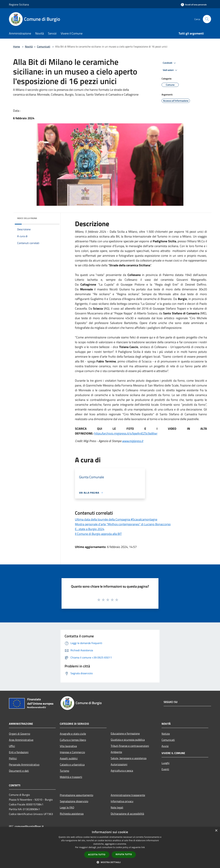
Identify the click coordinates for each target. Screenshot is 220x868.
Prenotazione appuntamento (76, 795)
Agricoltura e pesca (122, 771)
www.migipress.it (133, 441)
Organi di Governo (20, 734)
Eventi (165, 769)
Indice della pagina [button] (27, 218)
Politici (13, 758)
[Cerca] (207, 19)
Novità (29, 47)
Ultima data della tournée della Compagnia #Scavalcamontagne (116, 519)
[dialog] (110, 847)
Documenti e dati (19, 771)
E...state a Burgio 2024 (90, 529)
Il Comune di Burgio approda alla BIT (98, 534)
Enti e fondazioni (19, 752)
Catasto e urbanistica (72, 765)
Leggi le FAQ (67, 807)
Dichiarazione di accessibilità (127, 814)
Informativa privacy (122, 801)
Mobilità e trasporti (71, 777)
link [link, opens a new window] (143, 847)
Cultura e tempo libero (73, 740)
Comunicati (44, 47)
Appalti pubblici (69, 758)
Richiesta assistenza (72, 814)
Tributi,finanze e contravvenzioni (130, 746)
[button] (110, 862)
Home (16, 47)
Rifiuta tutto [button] (124, 854)
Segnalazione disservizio (74, 801)
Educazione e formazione (125, 733)
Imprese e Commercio (72, 752)
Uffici (12, 746)
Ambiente (116, 752)
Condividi (170, 63)
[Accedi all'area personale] (194, 5)
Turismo (64, 771)
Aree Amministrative (21, 740)
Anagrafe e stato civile (73, 734)
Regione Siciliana (19, 4)
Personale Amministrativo (24, 765)
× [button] (216, 831)
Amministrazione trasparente (128, 795)
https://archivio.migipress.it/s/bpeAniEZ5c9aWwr (126, 433)
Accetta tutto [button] (97, 855)
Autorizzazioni (119, 764)
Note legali (117, 807)
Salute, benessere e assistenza (129, 758)
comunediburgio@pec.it (29, 826)
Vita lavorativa (68, 746)
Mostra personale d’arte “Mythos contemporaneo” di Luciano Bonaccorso (123, 524)
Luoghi (166, 763)
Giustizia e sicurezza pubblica (128, 740)
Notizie (166, 734)
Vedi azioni (170, 70)
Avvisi (165, 746)
